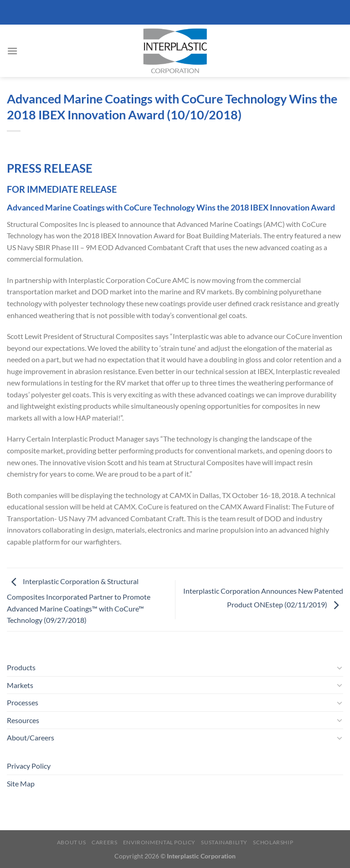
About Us (72, 842)
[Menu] (12, 51)
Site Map (21, 783)
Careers (104, 842)
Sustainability (224, 842)
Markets (20, 685)
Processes (23, 702)
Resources (23, 720)
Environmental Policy (159, 842)
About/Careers (31, 737)
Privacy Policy (29, 766)
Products (21, 667)
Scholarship (273, 842)
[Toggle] (340, 668)
